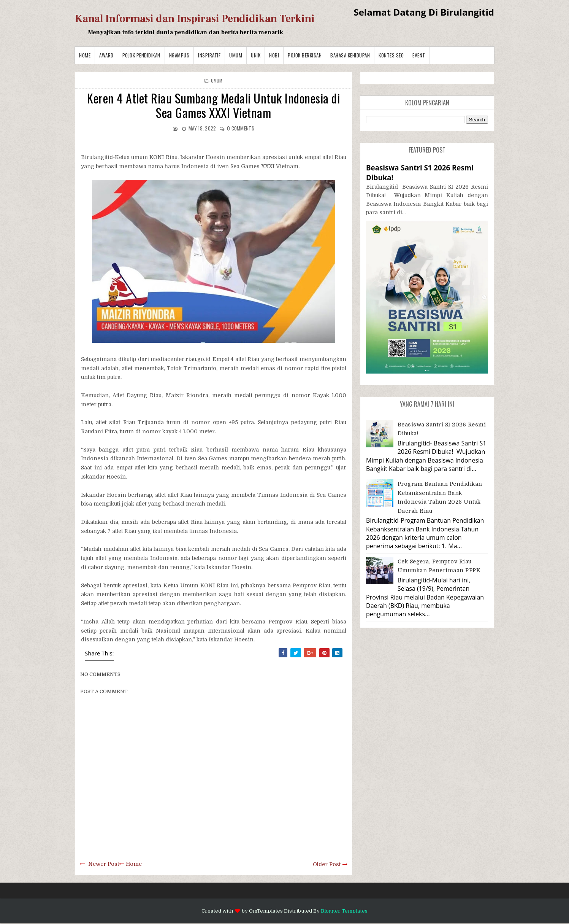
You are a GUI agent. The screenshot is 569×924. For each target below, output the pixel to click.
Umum (236, 55)
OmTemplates (266, 911)
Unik (256, 55)
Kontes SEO (391, 55)
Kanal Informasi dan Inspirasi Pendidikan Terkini (195, 19)
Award (106, 55)
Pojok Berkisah (305, 55)
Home (85, 55)
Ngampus (179, 55)
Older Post (327, 864)
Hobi (274, 55)
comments (241, 128)
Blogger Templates (344, 911)
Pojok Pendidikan (141, 55)
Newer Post (104, 864)
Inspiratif (209, 55)
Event (419, 55)
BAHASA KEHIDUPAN (350, 55)
